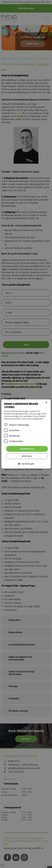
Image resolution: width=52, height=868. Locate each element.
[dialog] (26, 434)
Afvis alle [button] (27, 456)
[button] (26, 464)
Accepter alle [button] (27, 449)
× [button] (46, 403)
